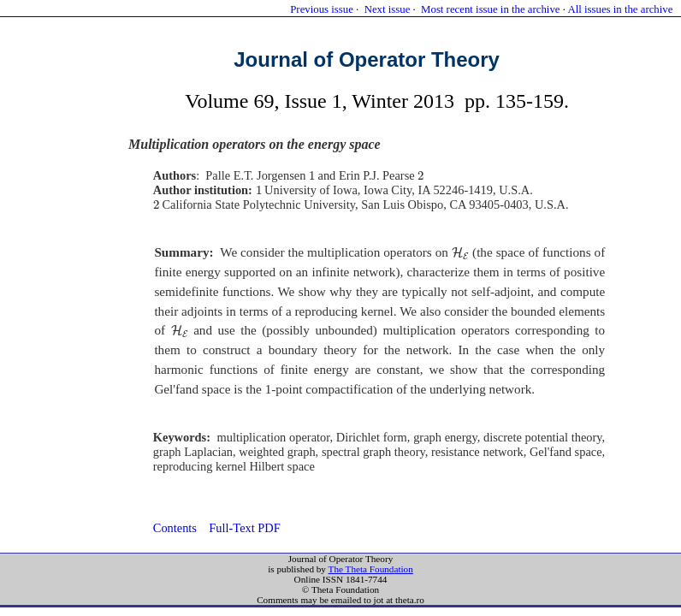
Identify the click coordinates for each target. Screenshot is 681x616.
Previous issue (322, 9)
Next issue (388, 9)
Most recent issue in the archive (490, 9)
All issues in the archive (620, 9)
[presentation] (312, 176)
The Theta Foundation (371, 569)
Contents (175, 528)
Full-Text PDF (244, 528)
